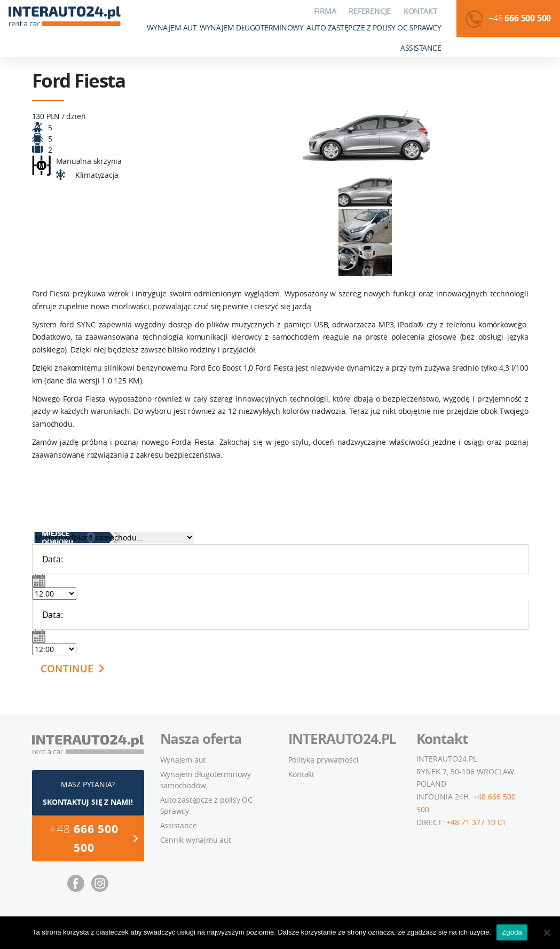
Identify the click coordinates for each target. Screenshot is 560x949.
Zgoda (512, 932)
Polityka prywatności (324, 760)
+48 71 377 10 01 (476, 822)
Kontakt (420, 11)
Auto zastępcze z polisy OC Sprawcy (374, 28)
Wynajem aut (172, 28)
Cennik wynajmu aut (196, 840)
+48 (520, 18)
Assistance (421, 48)
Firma (325, 11)
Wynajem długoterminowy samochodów (206, 780)
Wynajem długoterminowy (251, 28)
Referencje (370, 11)
